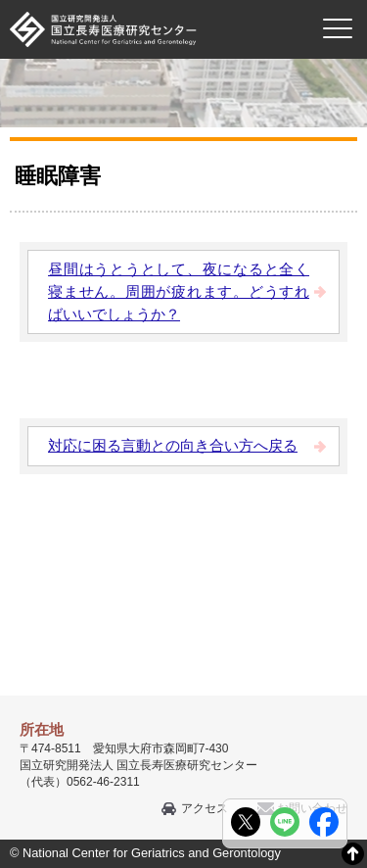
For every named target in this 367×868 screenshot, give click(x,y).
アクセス (205, 808)
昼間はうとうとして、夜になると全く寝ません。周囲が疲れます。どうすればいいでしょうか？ (179, 291)
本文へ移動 (143, 0)
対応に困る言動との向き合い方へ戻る (173, 445)
